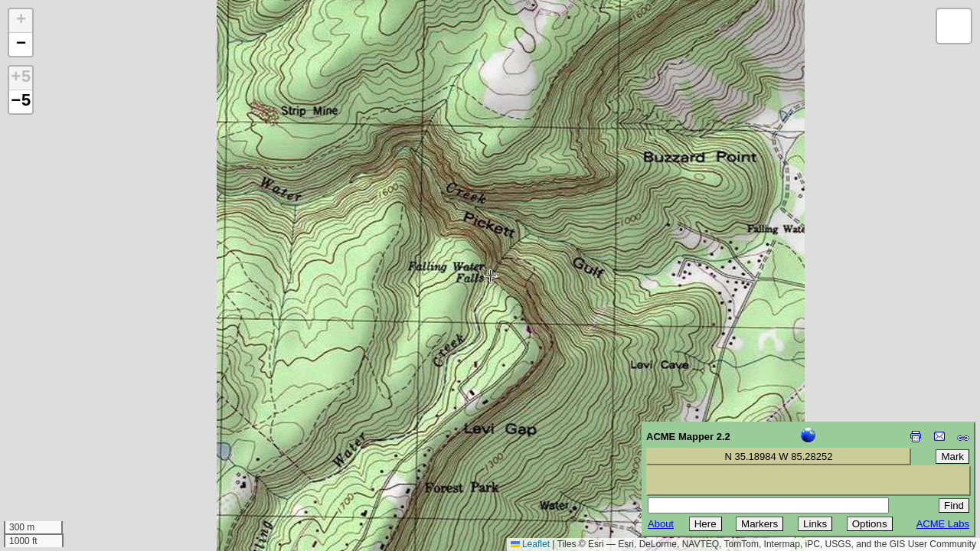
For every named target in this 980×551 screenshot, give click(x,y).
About (661, 524)
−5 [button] (21, 102)
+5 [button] (21, 78)
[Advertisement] (81, 442)
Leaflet (530, 544)
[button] (21, 21)
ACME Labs (943, 524)
